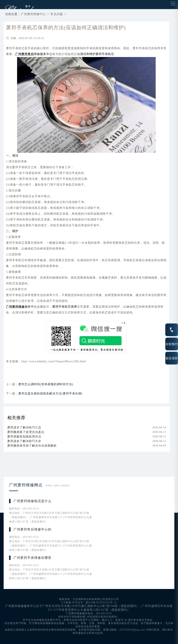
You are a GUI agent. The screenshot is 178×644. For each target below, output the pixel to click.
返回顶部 (172, 358)
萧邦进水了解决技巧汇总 (24, 427)
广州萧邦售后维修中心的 (32, 529)
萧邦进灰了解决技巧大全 (24, 441)
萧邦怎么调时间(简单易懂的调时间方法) (46, 384)
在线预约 (172, 344)
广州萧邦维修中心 (33, 14)
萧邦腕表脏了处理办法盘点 (26, 432)
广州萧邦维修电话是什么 (32, 501)
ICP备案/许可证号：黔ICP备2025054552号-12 (89, 603)
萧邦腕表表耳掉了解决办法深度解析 (32, 446)
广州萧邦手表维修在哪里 (32, 558)
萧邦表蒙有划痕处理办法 (24, 437)
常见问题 (57, 14)
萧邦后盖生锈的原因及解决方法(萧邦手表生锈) (50, 393)
